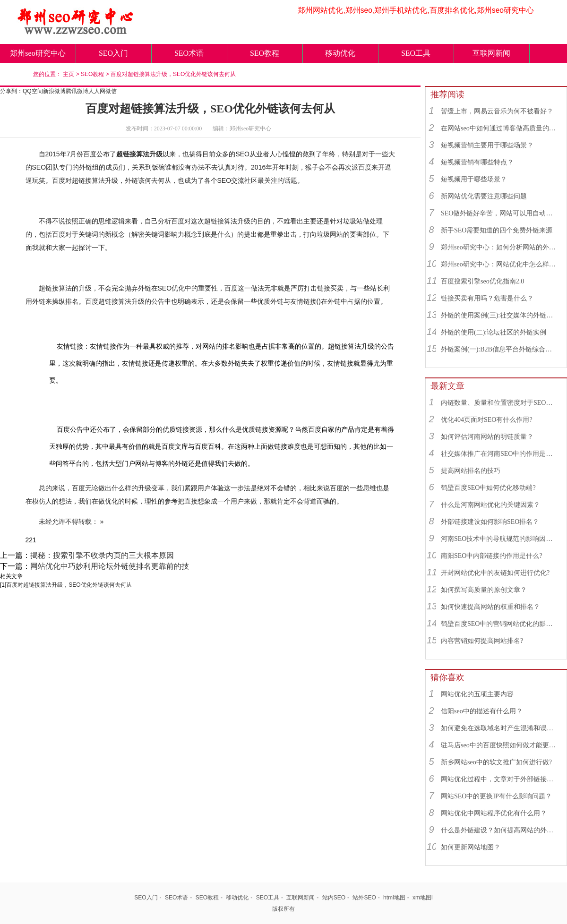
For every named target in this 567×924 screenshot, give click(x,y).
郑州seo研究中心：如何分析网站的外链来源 (499, 247)
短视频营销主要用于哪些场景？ (487, 145)
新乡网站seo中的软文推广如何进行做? (496, 762)
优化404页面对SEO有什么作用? (487, 420)
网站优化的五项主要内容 (477, 694)
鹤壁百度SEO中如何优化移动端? (488, 488)
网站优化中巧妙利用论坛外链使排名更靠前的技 (110, 566)
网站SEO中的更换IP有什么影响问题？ (496, 796)
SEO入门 (113, 53)
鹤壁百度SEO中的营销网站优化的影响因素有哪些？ (499, 624)
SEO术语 (189, 53)
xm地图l (423, 898)
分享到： (11, 91)
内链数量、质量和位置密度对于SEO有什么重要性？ (499, 403)
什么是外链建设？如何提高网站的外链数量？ (499, 830)
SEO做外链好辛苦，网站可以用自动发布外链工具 (499, 213)
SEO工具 (416, 53)
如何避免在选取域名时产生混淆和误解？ (499, 728)
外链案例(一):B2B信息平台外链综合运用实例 (499, 349)
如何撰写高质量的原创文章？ (484, 590)
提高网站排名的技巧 (471, 471)
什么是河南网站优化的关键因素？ (490, 505)
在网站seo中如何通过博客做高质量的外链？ (499, 128)
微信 (111, 91)
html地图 (394, 898)
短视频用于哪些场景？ (474, 179)
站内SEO (334, 898)
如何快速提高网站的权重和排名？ (490, 607)
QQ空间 (33, 91)
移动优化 (340, 53)
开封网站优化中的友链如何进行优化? (495, 573)
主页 (69, 74)
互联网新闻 (491, 53)
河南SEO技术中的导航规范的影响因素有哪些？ (499, 539)
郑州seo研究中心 (38, 53)
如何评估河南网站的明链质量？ (487, 437)
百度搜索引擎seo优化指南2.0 (482, 281)
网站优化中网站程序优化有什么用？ (494, 813)
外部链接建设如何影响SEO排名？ (490, 522)
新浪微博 (54, 91)
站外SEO (364, 898)
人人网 (97, 91)
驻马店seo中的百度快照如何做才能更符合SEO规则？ (499, 745)
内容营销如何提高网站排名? (482, 641)
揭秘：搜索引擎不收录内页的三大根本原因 (102, 555)
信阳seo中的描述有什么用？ (482, 711)
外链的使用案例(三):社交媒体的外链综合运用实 (499, 315)
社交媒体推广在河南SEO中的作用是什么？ (499, 454)
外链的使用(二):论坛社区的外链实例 (494, 332)
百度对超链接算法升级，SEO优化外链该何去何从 (173, 74)
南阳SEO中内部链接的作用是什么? (492, 556)
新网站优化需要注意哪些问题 (484, 196)
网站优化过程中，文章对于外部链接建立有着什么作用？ (499, 779)
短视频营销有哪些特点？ (477, 162)
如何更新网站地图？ (471, 847)
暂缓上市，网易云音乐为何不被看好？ (497, 111)
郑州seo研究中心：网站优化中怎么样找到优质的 (499, 264)
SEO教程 (265, 53)
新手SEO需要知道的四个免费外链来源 (497, 230)
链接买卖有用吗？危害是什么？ (487, 298)
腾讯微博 (77, 91)
